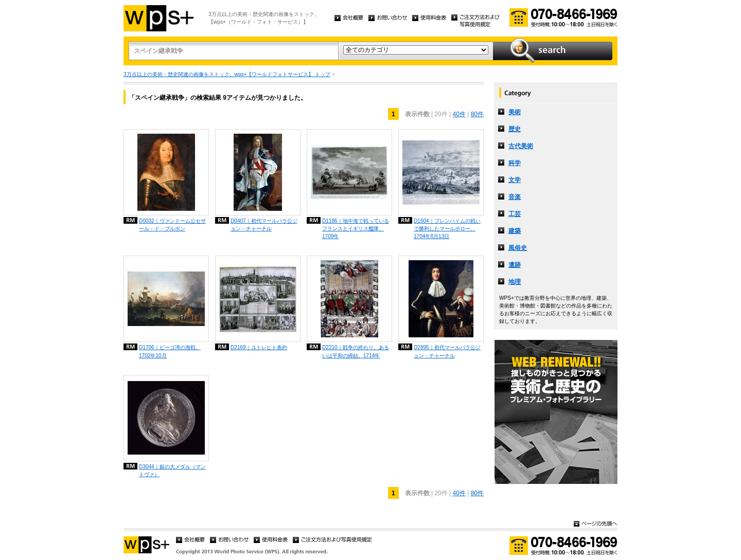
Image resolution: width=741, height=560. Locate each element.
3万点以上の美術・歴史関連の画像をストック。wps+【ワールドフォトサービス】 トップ (227, 74)
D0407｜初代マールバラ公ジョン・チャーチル (264, 225)
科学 (515, 163)
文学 (515, 180)
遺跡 (515, 265)
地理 (515, 282)
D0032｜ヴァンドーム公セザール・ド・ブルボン (172, 225)
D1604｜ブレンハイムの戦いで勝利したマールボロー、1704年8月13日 (447, 229)
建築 (515, 231)
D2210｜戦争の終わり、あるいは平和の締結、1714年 (356, 351)
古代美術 (521, 146)
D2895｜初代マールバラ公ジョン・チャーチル (447, 351)
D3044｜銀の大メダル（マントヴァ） (172, 471)
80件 (477, 114)
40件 (459, 114)
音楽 (515, 197)
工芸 (515, 214)
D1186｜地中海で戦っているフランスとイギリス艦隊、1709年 (356, 229)
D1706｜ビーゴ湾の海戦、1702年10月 (170, 351)
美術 (515, 112)
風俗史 (518, 248)
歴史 (515, 129)
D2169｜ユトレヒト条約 (259, 347)
